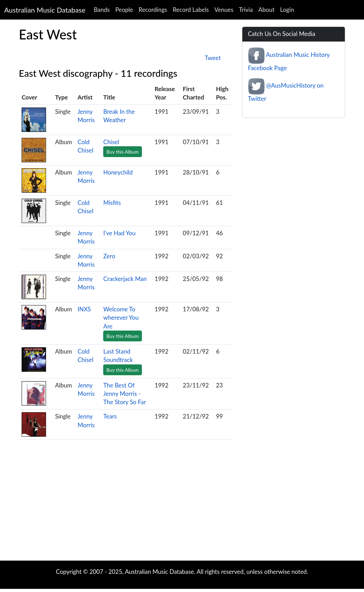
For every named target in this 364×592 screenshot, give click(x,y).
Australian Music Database (45, 10)
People (124, 10)
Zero (109, 256)
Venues (224, 10)
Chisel (111, 142)
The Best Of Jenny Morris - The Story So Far (124, 394)
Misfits (112, 203)
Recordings (153, 10)
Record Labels (191, 10)
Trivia (246, 10)
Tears (110, 416)
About (266, 10)
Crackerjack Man (125, 279)
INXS (84, 309)
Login (287, 10)
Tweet (213, 58)
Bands (102, 10)
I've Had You (119, 233)
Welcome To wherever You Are (121, 318)
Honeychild (118, 172)
